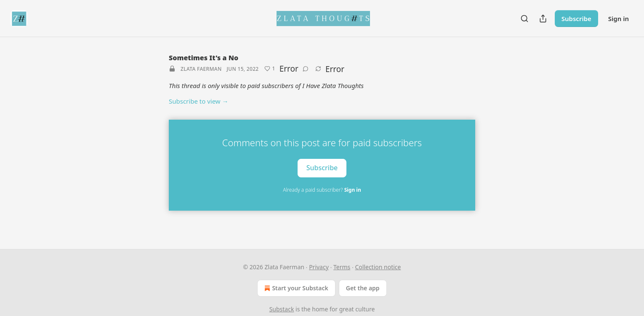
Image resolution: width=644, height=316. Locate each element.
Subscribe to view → (199, 101)
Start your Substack (295, 288)
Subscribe (576, 19)
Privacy (319, 267)
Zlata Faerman (201, 69)
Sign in (619, 19)
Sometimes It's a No (204, 58)
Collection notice (378, 267)
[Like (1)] (270, 69)
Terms (342, 267)
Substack (282, 309)
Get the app (363, 288)
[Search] (524, 19)
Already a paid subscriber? (322, 190)
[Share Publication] (543, 19)
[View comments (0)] (306, 69)
